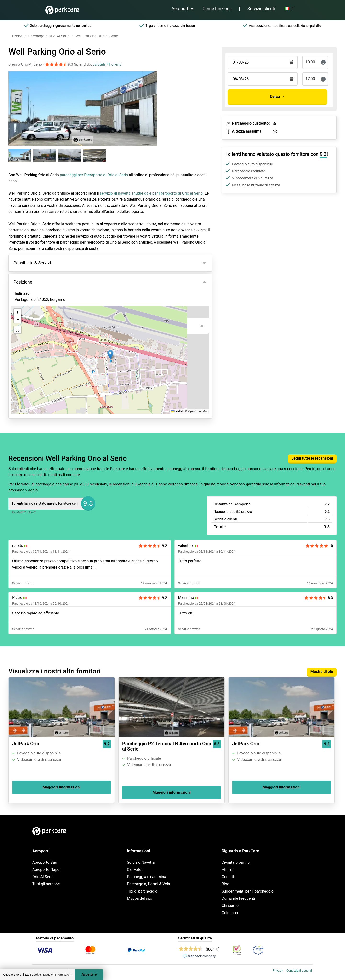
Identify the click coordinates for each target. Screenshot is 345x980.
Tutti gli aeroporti (47, 884)
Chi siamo (230, 906)
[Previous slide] (13, 104)
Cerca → (277, 96)
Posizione (23, 282)
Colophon (230, 913)
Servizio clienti (261, 9)
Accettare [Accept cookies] (89, 975)
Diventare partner (236, 862)
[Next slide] (152, 104)
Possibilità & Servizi (32, 263)
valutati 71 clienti (107, 64)
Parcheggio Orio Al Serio (49, 36)
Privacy (278, 971)
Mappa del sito (140, 898)
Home (17, 36)
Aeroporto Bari (45, 862)
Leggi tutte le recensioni (312, 458)
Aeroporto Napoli (47, 870)
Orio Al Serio (43, 877)
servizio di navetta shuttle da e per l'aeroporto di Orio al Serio (151, 193)
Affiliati (228, 870)
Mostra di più (322, 672)
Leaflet (177, 411)
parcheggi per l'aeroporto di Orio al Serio (94, 175)
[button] (110, 355)
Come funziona (217, 9)
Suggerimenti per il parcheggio (248, 891)
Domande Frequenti (238, 898)
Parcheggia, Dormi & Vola (149, 884)
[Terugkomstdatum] (263, 62)
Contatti (228, 877)
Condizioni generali (299, 971)
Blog (225, 884)
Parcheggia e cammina (147, 877)
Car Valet (135, 870)
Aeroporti (181, 9)
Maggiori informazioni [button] (57, 975)
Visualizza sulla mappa (39, 326)
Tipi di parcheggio (142, 891)
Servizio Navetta (141, 862)
